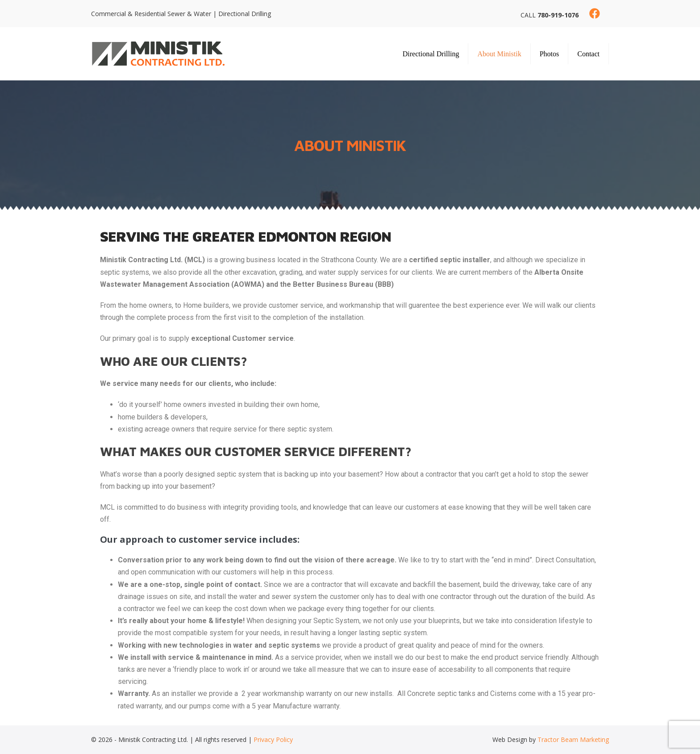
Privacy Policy (273, 739)
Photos (550, 54)
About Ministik (499, 54)
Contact (588, 54)
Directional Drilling (431, 54)
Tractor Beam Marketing (573, 739)
